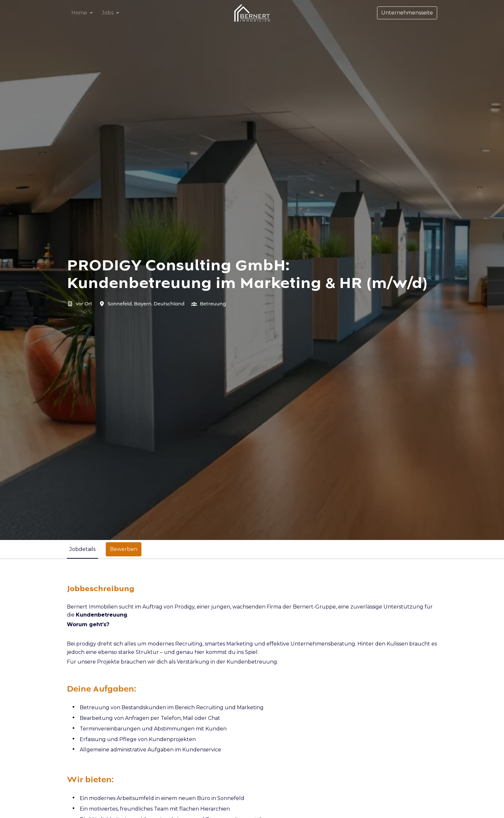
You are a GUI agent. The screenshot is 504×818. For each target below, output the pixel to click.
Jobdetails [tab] (82, 549)
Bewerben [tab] (124, 549)
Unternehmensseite (407, 13)
